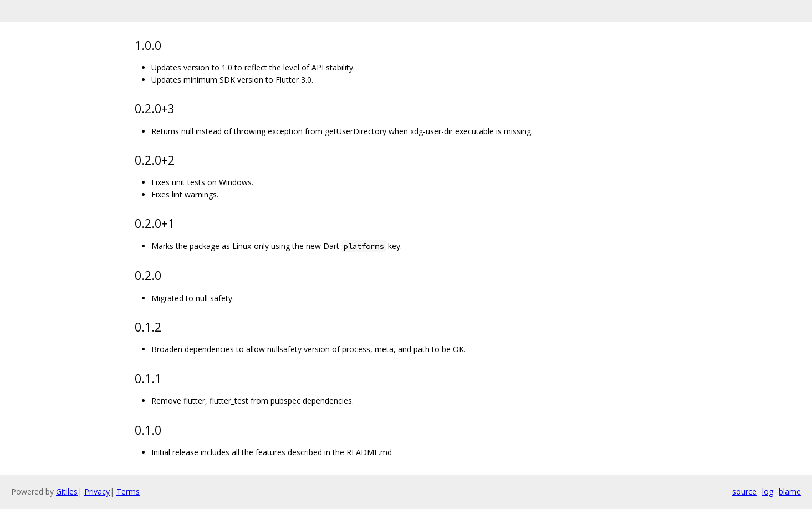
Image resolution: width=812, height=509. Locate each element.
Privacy (97, 492)
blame (790, 492)
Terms (128, 492)
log (768, 492)
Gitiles (67, 492)
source (744, 492)
